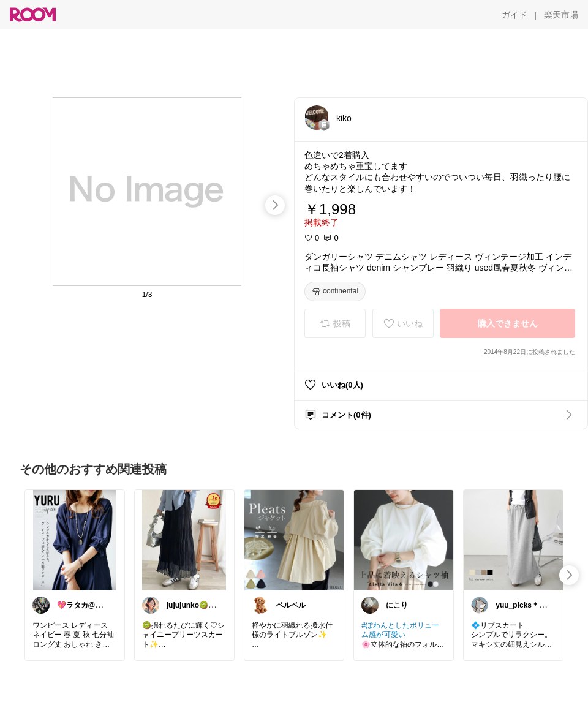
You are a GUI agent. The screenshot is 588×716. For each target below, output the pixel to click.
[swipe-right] (275, 205)
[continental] (335, 292)
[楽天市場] (561, 15)
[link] (75, 540)
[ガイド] (514, 15)
